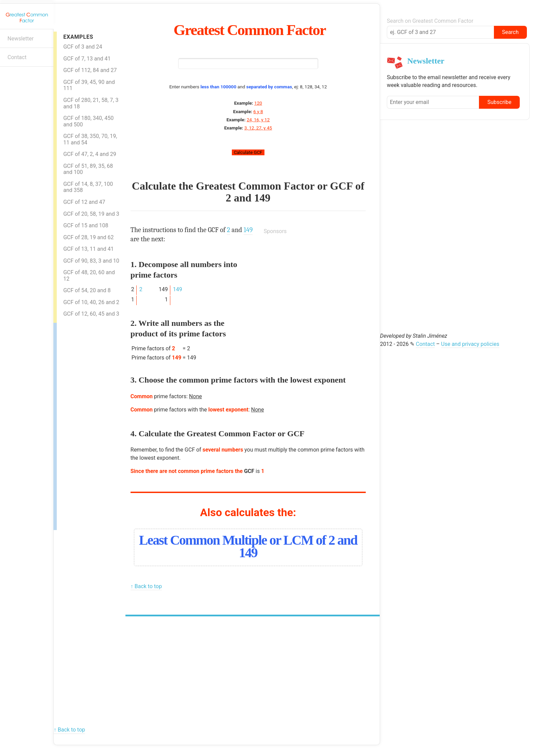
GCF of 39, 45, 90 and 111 (89, 85)
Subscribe (500, 102)
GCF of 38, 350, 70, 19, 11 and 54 (90, 139)
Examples (78, 37)
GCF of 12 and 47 (84, 202)
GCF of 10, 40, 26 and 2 (91, 302)
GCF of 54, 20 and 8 (87, 290)
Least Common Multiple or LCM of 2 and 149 (248, 546)
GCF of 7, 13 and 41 (87, 59)
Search (510, 32)
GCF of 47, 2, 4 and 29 (90, 154)
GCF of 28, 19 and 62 (88, 237)
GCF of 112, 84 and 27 (90, 70)
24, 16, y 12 (258, 120)
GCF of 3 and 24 (83, 47)
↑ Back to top (146, 586)
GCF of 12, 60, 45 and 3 (91, 314)
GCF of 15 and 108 (86, 225)
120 (258, 103)
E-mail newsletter (9, 77)
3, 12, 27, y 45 (258, 128)
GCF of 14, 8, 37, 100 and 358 (88, 187)
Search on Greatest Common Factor (430, 21)
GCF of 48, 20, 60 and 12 (89, 276)
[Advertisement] (84, 425)
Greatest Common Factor (250, 30)
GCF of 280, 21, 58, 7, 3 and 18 (91, 103)
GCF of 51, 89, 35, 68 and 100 (88, 169)
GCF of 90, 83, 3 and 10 (91, 261)
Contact (17, 57)
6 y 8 (258, 111)
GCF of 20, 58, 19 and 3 (91, 214)
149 (262, 198)
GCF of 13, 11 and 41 (88, 249)
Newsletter (21, 39)
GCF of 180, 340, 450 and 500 (88, 121)
